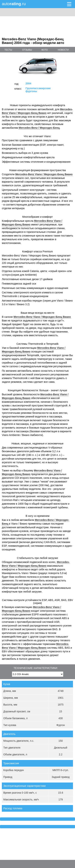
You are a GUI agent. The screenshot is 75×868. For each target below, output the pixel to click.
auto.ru (14, 4)
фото (45, 50)
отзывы (27, 50)
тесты (8, 50)
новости (63, 50)
